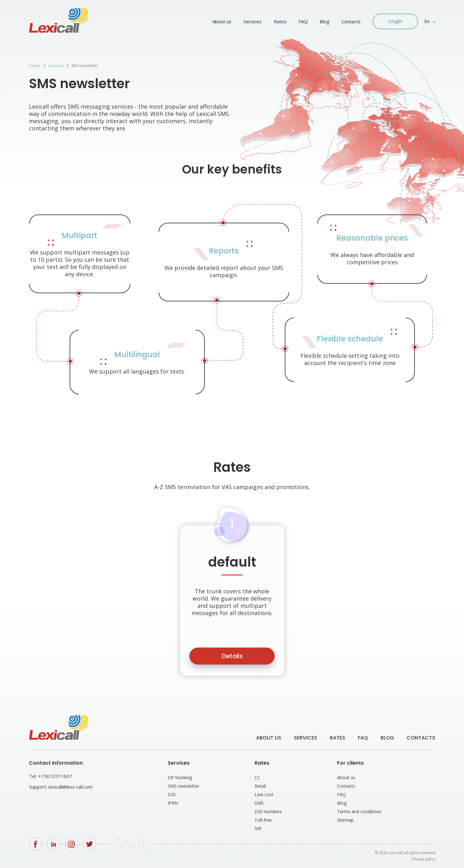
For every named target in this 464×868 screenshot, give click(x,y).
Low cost (264, 795)
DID (172, 795)
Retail (260, 786)
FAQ (303, 21)
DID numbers (268, 812)
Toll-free (263, 820)
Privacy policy (424, 859)
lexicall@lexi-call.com (71, 787)
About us (222, 21)
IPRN (173, 803)
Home (34, 66)
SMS (259, 803)
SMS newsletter (183, 786)
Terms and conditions (359, 812)
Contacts (351, 21)
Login (395, 21)
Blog (325, 21)
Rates (280, 21)
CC (257, 778)
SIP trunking (180, 778)
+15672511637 (55, 776)
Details (232, 656)
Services (253, 21)
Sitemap (345, 820)
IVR (258, 829)
